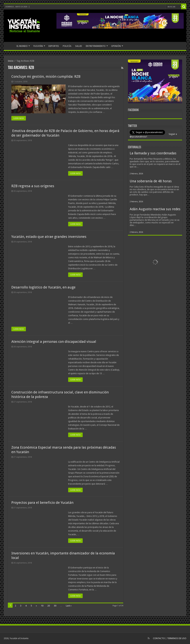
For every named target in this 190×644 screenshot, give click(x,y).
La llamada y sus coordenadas (153, 153)
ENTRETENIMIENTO (96, 46)
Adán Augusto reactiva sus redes (155, 209)
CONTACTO (159, 638)
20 (49, 606)
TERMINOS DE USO (177, 638)
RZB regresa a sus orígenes (33, 186)
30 (55, 606)
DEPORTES (54, 46)
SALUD (79, 46)
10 (42, 606)
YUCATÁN (38, 46)
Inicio (11, 61)
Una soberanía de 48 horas (151, 181)
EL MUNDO (22, 46)
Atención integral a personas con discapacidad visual (54, 342)
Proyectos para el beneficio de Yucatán (42, 503)
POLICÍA (67, 46)
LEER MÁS (19, 118)
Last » (69, 606)
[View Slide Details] (155, 82)
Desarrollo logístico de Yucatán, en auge (43, 287)
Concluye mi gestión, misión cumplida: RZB (46, 76)
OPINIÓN (116, 46)
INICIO (10, 46)
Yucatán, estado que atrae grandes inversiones (49, 237)
